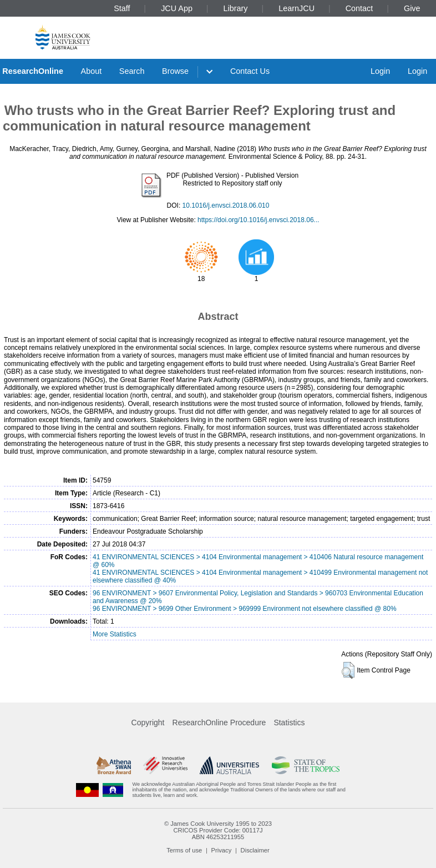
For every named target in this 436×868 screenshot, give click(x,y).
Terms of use (184, 850)
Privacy (222, 850)
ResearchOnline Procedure (219, 723)
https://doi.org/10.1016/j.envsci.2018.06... (258, 220)
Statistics (289, 723)
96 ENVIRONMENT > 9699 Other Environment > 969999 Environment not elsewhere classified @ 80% (245, 609)
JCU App (177, 8)
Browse (175, 71)
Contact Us (250, 71)
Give (412, 8)
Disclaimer (255, 850)
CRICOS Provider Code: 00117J (218, 830)
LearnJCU (296, 8)
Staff (122, 8)
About (92, 71)
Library (236, 8)
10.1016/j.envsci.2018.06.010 (226, 205)
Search (132, 71)
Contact (359, 8)
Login (380, 71)
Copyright (148, 723)
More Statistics (115, 634)
